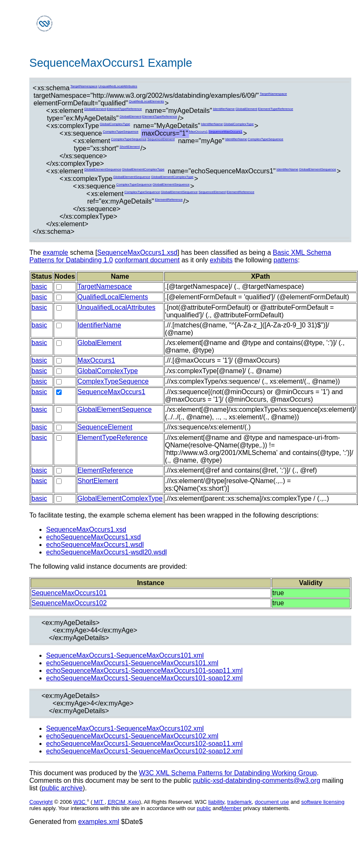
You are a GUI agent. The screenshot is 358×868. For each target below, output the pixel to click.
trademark (240, 802)
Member (232, 808)
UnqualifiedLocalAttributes (118, 86)
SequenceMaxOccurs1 (225, 132)
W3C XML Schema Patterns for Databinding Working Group (228, 773)
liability (216, 802)
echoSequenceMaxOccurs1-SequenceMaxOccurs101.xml (132, 663)
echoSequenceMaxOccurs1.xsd (93, 537)
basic (39, 286)
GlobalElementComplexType (143, 169)
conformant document (147, 260)
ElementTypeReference (125, 109)
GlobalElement (95, 109)
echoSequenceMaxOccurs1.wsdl (95, 545)
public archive (62, 788)
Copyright (41, 802)
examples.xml (99, 822)
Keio (134, 802)
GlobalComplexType (115, 124)
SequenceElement (161, 139)
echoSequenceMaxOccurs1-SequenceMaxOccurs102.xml (132, 736)
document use (272, 802)
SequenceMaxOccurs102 (69, 603)
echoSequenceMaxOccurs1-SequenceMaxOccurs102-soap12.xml (144, 751)
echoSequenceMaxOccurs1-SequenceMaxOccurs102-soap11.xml (144, 744)
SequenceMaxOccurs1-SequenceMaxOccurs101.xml (125, 655)
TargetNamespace (84, 86)
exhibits (221, 260)
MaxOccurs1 (198, 132)
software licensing (323, 802)
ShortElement (130, 147)
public (204, 808)
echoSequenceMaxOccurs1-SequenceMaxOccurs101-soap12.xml (144, 678)
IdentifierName (224, 109)
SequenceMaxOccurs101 (69, 593)
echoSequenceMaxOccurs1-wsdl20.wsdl (106, 552)
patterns (286, 260)
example (55, 252)
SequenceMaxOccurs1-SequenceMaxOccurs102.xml (125, 728)
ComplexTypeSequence (121, 132)
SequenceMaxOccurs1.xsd (137, 252)
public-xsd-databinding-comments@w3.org (257, 780)
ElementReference (240, 192)
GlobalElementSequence (103, 169)
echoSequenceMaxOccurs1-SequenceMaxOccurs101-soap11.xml (144, 671)
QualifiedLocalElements (146, 101)
